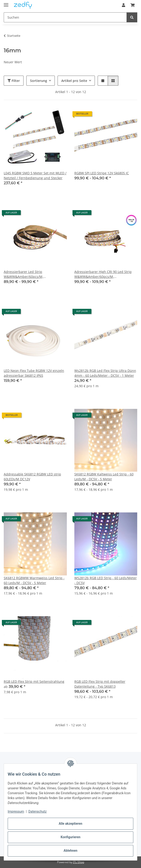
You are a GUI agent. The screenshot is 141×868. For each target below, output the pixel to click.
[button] (124, 5)
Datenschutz (38, 811)
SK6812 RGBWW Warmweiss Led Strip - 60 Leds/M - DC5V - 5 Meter (34, 580)
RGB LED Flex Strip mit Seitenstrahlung (34, 681)
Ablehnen (70, 851)
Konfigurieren (70, 837)
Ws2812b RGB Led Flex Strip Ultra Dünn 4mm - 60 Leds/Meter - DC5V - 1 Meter (105, 373)
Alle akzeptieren (70, 824)
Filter (14, 81)
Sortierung (39, 81)
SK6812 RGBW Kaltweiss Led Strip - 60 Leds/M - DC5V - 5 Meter (104, 477)
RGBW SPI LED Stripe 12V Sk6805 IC (102, 173)
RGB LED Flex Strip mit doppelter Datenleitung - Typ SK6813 (100, 684)
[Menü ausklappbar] (6, 3)
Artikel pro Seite (74, 81)
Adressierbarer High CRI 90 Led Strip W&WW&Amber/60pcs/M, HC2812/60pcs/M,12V (103, 274)
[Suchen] (132, 17)
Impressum (16, 811)
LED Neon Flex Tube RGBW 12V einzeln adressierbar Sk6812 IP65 (34, 373)
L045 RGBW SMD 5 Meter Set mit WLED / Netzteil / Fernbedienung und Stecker (35, 175)
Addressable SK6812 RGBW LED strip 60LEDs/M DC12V (32, 477)
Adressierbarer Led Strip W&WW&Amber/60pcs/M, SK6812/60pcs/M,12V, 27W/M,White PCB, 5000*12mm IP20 (31, 274)
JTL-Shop (79, 862)
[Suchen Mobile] (65, 17)
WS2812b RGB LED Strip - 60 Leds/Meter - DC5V (106, 580)
